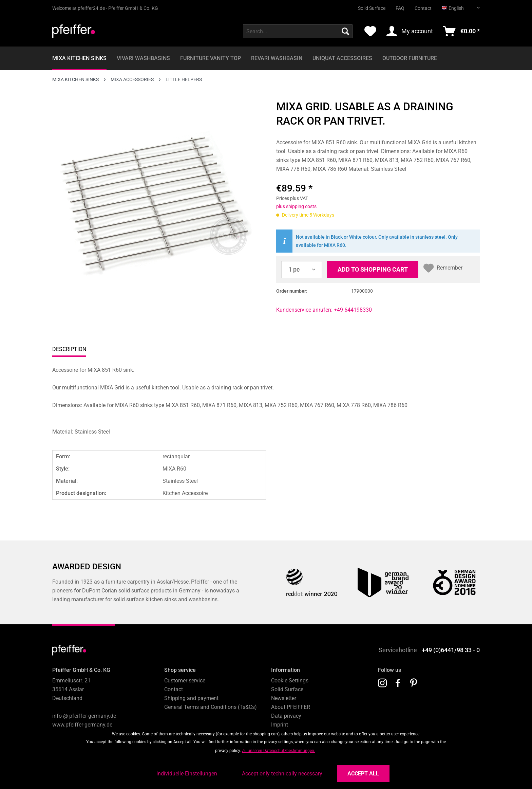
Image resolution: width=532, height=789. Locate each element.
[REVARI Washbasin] (277, 58)
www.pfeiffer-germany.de (82, 725)
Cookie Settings (290, 681)
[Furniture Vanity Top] (211, 58)
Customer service (185, 681)
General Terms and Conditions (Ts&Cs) (211, 707)
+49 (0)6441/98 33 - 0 (451, 650)
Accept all (363, 774)
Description (69, 349)
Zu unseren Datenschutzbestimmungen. (279, 751)
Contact (423, 8)
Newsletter (284, 698)
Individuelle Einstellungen (187, 774)
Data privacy (286, 716)
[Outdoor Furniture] (410, 58)
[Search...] (298, 31)
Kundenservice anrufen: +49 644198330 (324, 310)
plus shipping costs (296, 206)
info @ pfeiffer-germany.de (84, 716)
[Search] (345, 31)
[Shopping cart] (461, 31)
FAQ (400, 8)
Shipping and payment (191, 698)
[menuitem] (367, 5)
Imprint (280, 725)
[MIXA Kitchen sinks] (79, 58)
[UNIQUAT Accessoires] (342, 58)
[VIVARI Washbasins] (143, 58)
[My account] (410, 31)
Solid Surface (372, 8)
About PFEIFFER (291, 707)
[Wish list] (370, 31)
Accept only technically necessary (282, 774)
